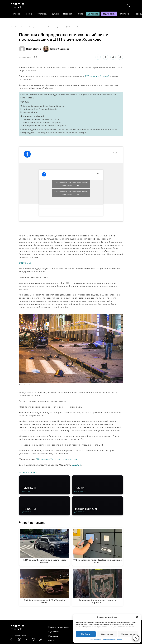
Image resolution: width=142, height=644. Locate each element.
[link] (12, 640)
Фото (80, 14)
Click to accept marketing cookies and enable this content (71, 193)
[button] (137, 617)
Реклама (125, 14)
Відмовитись (107, 634)
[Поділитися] (113, 57)
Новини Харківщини (59, 627)
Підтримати (109, 14)
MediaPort (14, 27)
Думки (55, 14)
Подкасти (68, 14)
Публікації (42, 14)
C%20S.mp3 (25, 263)
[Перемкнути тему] (136, 638)
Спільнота (93, 14)
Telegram (77, 465)
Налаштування (128, 634)
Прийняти (86, 634)
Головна (16, 14)
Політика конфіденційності (112, 640)
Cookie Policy (96, 640)
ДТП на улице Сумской (97, 76)
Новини (29, 14)
